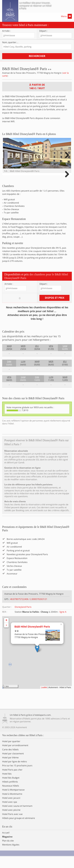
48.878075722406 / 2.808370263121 (29, 610)
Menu (66, 16)
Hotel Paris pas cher (12, 781)
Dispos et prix (55, 309)
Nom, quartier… (10, 42)
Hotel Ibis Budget (11, 789)
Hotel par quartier (11, 753)
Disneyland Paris (23, 618)
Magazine (7, 848)
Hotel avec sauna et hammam (17, 817)
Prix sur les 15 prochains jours (17, 777)
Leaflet (44, 698)
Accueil (6, 844)
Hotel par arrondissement (15, 757)
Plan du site (8, 852)
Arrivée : (6, 31)
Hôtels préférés (10, 793)
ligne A (63, 623)
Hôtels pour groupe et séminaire (19, 829)
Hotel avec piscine (11, 821)
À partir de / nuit (37, 86)
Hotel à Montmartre (12, 805)
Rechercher (37, 56)
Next (66, 159)
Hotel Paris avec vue (12, 825)
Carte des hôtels (10, 761)
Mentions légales (11, 856)
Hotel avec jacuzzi (11, 809)
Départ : (43, 31)
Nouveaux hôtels (11, 797)
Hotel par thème (10, 769)
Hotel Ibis (7, 785)
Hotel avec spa (10, 813)
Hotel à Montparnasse (13, 801)
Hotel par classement (13, 765)
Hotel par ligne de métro (14, 773)
